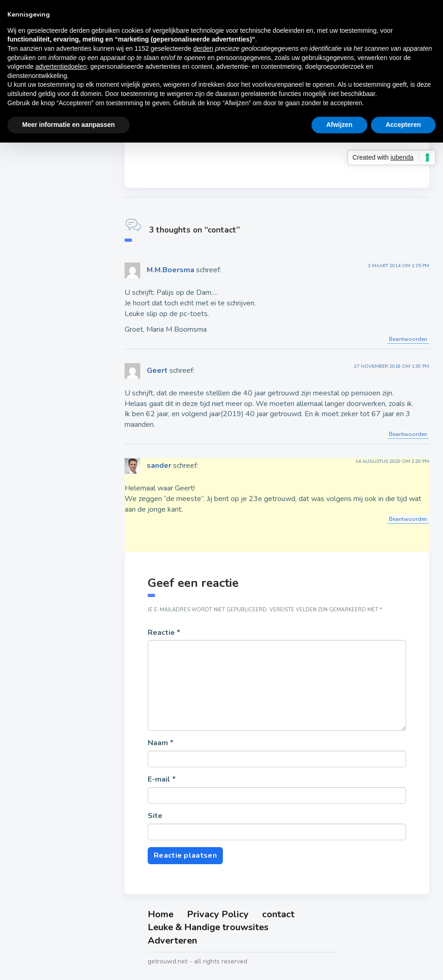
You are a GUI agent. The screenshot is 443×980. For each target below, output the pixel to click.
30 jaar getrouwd (52, 231)
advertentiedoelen (61, 66)
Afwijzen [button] (339, 125)
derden (203, 48)
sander (159, 466)
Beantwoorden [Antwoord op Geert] (408, 434)
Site (155, 816)
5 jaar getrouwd (49, 144)
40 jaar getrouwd (52, 252)
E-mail (162, 779)
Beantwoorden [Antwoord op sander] (408, 519)
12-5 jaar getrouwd (56, 188)
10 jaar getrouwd (52, 166)
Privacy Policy (218, 914)
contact (278, 914)
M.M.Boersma (171, 270)
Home (161, 914)
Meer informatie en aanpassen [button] (69, 125)
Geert (157, 370)
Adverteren (172, 941)
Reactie (164, 633)
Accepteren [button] (403, 125)
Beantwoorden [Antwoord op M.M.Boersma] (408, 339)
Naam (161, 743)
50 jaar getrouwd (52, 274)
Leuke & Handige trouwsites (208, 927)
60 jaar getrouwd (52, 295)
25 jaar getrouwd (52, 209)
